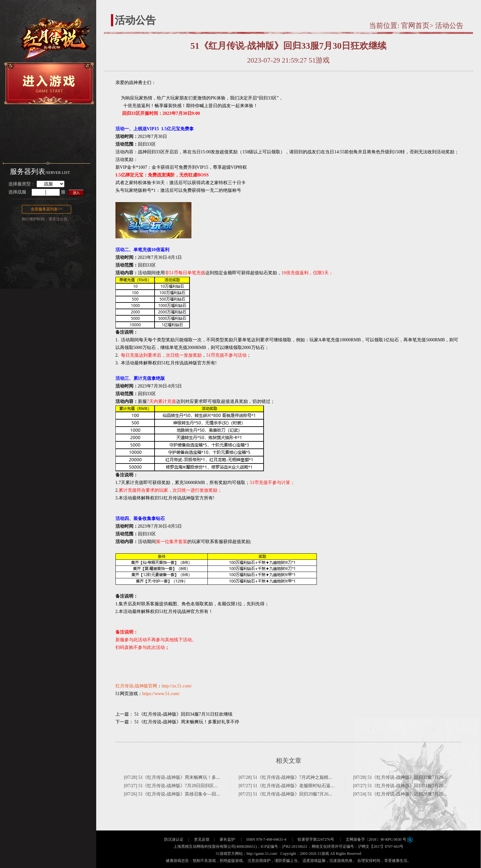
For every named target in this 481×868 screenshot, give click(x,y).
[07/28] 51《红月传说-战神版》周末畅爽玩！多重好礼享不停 (184, 777)
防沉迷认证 (174, 839)
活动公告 (449, 26)
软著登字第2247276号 (316, 839)
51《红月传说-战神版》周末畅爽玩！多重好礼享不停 (187, 722)
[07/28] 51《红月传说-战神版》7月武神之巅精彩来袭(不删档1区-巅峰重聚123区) (317, 777)
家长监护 (227, 839)
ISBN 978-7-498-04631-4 (266, 839)
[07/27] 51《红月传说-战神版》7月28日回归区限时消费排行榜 (185, 786)
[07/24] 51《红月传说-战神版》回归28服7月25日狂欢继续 (409, 794)
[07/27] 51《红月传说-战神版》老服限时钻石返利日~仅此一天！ (302, 786)
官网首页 (415, 26)
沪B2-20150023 (294, 847)
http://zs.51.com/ (177, 686)
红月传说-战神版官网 (136, 686)
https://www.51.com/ (161, 694)
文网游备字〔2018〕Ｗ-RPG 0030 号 (379, 839)
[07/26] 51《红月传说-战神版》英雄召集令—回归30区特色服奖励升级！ (195, 794)
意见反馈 (202, 839)
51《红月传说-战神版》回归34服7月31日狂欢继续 (183, 714)
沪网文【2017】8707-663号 (381, 847)
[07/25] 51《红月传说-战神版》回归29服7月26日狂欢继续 (295, 794)
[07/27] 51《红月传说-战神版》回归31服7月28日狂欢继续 (409, 786)
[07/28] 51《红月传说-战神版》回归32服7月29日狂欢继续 (409, 777)
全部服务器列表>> (46, 209)
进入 (76, 192)
